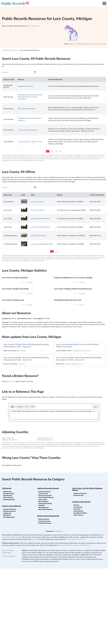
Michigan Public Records (10, 50)
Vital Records (7, 564)
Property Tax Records (10, 585)
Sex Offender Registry (80, 588)
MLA (27, 482)
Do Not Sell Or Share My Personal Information (74, 620)
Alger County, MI (8, 513)
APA (33, 482)
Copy (95, 482)
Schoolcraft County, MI (45, 515)
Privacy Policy (71, 615)
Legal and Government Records (48, 564)
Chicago (19, 482)
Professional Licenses (45, 598)
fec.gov (82, 380)
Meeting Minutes (44, 583)
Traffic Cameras (78, 590)
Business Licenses (44, 594)
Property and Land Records (11, 581)
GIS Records (7, 591)
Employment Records (80, 569)
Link (12, 482)
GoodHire (34, 615)
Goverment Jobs (79, 571)
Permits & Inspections (45, 571)
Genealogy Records (9, 575)
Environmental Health (45, 579)
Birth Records (7, 567)
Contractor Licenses (44, 597)
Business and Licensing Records (48, 591)
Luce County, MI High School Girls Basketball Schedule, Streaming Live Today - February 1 (26, 421)
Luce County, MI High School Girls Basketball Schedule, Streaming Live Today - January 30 (26, 434)
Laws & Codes (43, 575)
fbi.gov (30, 380)
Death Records (8, 571)
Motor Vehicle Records (45, 585)
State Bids (41, 581)
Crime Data (77, 584)
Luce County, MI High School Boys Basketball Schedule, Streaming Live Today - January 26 (79, 434)
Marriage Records (9, 569)
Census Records (43, 569)
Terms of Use (81, 615)
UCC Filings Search (9, 593)
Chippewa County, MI (9, 515)
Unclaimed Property (45, 567)
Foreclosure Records (9, 587)
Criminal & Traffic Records (81, 577)
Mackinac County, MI (44, 513)
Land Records (7, 589)
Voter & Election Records (46, 573)
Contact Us (12, 457)
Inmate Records (78, 586)
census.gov (30, 307)
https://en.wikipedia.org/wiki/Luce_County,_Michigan (88, 44)
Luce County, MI (33, 26)
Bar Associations (43, 577)
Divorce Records (8, 573)
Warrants (76, 580)
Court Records (78, 582)
